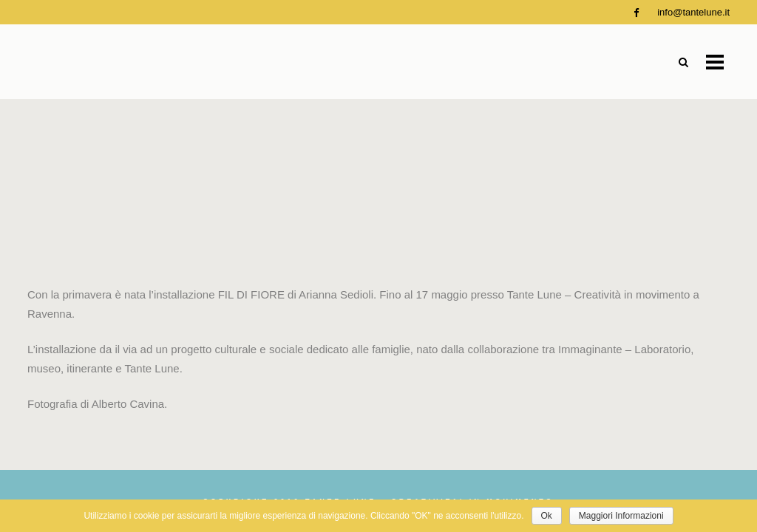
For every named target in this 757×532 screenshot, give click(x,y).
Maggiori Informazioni (621, 516)
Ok (547, 516)
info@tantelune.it (693, 12)
